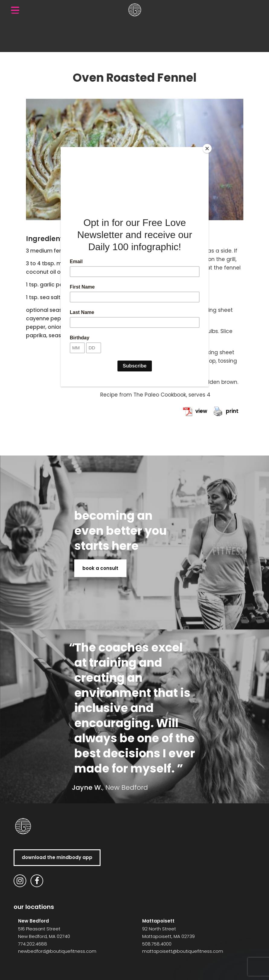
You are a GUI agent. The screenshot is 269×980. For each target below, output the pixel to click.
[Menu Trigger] (15, 10)
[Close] (207, 149)
